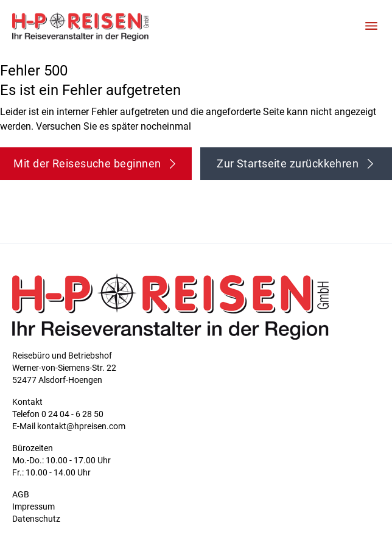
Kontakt (27, 402)
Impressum (33, 507)
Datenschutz (36, 519)
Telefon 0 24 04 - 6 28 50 (58, 414)
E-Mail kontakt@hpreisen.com (69, 426)
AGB (21, 494)
